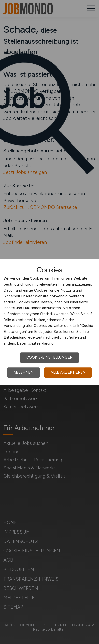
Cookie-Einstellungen (49, 357)
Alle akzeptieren (68, 372)
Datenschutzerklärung (35, 343)
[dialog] (49, 322)
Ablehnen (23, 372)
